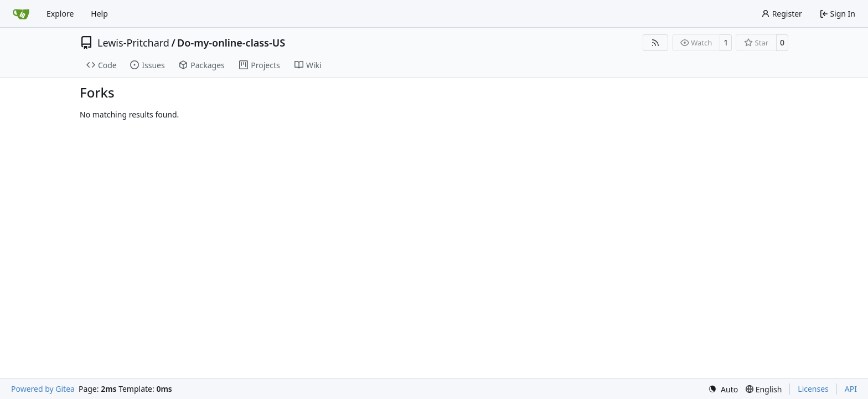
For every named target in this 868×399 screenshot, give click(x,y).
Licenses (813, 389)
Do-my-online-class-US (231, 43)
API (851, 389)
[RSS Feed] (655, 43)
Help (99, 14)
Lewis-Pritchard (133, 43)
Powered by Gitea (43, 389)
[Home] (21, 14)
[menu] (723, 389)
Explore (60, 14)
